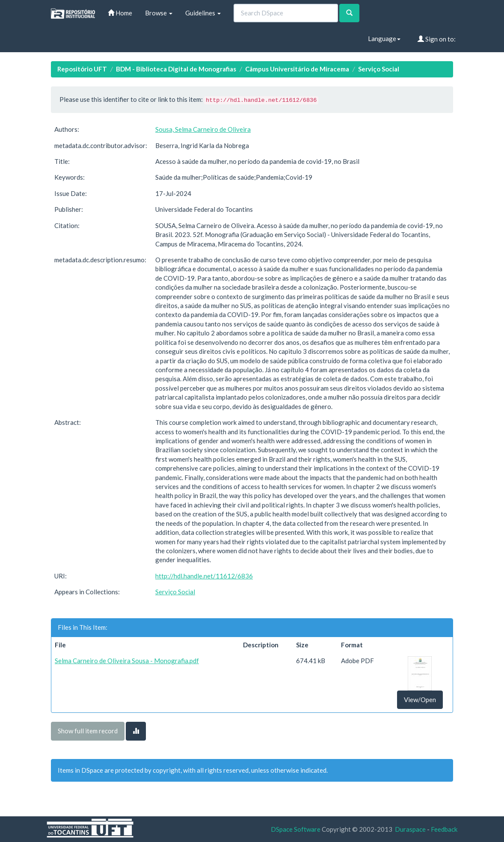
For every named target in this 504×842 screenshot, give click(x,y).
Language (384, 39)
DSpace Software (296, 829)
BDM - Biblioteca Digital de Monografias (176, 69)
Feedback (444, 829)
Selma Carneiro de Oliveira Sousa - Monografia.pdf (127, 661)
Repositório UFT (82, 69)
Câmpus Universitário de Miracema (297, 69)
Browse (159, 13)
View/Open (420, 700)
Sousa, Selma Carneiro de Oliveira (203, 129)
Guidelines (203, 13)
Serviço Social (379, 69)
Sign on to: (437, 39)
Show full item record (88, 731)
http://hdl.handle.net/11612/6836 (204, 576)
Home (120, 13)
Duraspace (410, 829)
